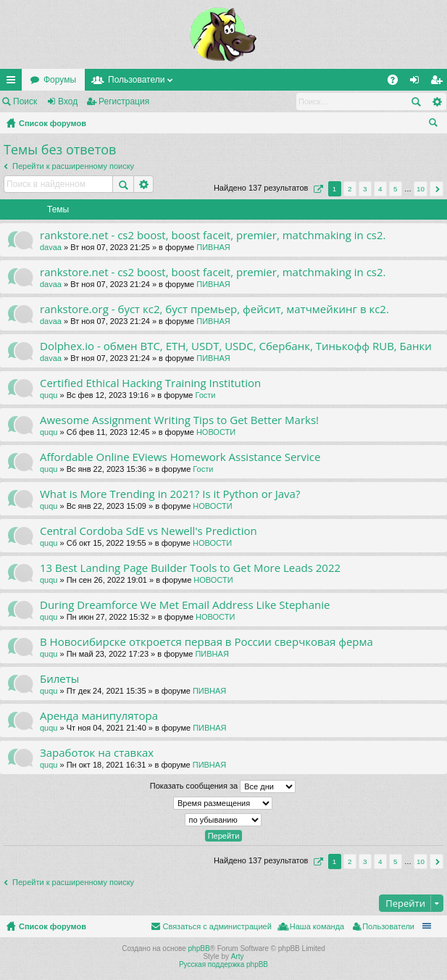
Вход (68, 101)
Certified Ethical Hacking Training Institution (150, 383)
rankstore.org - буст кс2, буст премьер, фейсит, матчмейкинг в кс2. (214, 309)
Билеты (59, 679)
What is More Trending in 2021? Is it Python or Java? (170, 494)
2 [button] (350, 189)
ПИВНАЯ (213, 247)
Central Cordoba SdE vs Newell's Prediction (149, 531)
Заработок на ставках (97, 753)
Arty (238, 956)
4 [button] (380, 189)
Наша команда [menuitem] (317, 926)
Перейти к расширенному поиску (73, 166)
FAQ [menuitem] (397, 83)
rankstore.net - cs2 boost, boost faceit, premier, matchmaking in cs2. (213, 235)
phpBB (199, 948)
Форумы (60, 80)
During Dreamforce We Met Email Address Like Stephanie (185, 605)
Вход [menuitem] (418, 83)
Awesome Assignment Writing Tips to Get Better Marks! (179, 420)
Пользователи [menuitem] (388, 926)
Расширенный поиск (436, 101)
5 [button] (396, 189)
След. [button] (436, 189)
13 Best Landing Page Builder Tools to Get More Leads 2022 (190, 568)
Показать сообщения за (223, 786)
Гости (205, 395)
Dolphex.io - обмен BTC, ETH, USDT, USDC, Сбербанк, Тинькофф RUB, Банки (236, 346)
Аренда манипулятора (99, 716)
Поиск (25, 101)
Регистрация (124, 101)
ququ (49, 395)
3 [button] (365, 189)
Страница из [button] (317, 189)
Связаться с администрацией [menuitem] (217, 926)
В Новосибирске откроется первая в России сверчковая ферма (206, 642)
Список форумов (53, 123)
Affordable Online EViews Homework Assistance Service (180, 457)
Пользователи (136, 80)
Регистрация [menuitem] (439, 83)
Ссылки (14, 83)
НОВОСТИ (216, 432)
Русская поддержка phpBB (223, 964)
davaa (51, 247)
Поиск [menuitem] (436, 125)
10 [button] (421, 189)
